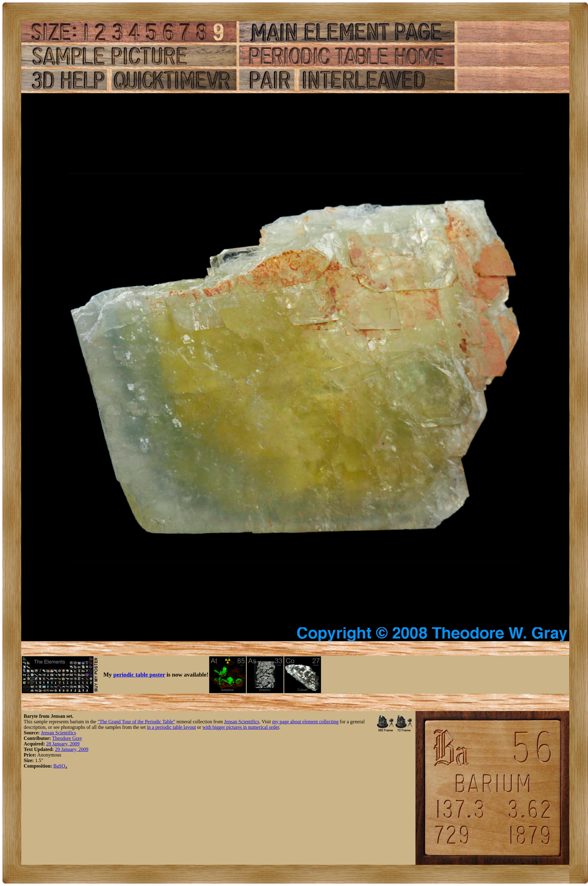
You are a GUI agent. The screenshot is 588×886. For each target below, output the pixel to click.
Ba (56, 766)
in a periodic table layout (171, 727)
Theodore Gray (67, 738)
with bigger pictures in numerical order (241, 727)
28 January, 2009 (63, 744)
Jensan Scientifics (242, 722)
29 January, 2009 (72, 749)
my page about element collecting (305, 722)
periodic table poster (139, 675)
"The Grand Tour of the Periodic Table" (136, 722)
